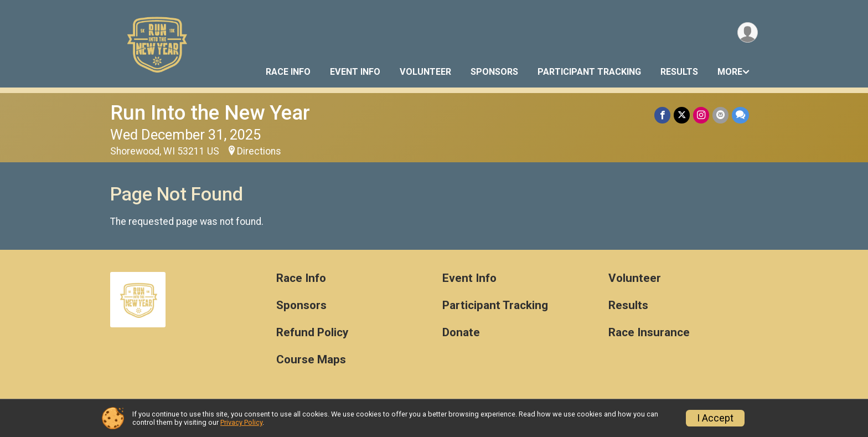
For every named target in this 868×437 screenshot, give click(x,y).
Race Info (288, 72)
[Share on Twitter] (682, 115)
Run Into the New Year (210, 113)
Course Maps (311, 360)
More (730, 72)
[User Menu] (748, 32)
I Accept (715, 418)
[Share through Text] (740, 115)
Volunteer (425, 72)
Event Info (355, 72)
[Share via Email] (720, 115)
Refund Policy (312, 333)
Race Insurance (649, 333)
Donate (461, 333)
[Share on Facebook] (662, 115)
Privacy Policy (241, 422)
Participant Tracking (589, 72)
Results (679, 72)
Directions (259, 151)
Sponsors (494, 72)
